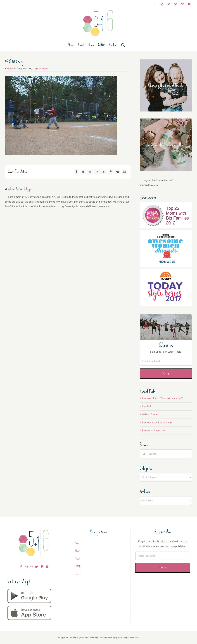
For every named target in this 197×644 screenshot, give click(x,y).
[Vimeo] (42, 567)
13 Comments (41, 69)
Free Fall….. (147, 407)
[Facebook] (21, 567)
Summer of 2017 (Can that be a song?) (162, 398)
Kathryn (12, 69)
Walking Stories (150, 414)
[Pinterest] (31, 567)
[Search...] (166, 454)
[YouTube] (47, 567)
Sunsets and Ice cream (154, 431)
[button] (123, 45)
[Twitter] (37, 567)
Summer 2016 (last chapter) (157, 423)
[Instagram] (26, 567)
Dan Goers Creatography (109, 638)
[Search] (144, 454)
